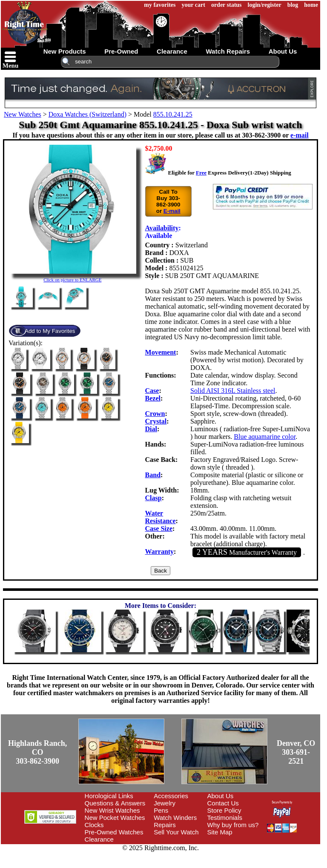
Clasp (153, 498)
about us (283, 51)
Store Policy (224, 810)
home (311, 5)
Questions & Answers (115, 803)
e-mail (300, 135)
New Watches (23, 114)
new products (65, 51)
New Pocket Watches (115, 818)
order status (227, 5)
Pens (161, 810)
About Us (221, 796)
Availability (162, 228)
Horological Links (109, 796)
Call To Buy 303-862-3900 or (168, 201)
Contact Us (223, 803)
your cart (194, 5)
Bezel (153, 398)
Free (201, 173)
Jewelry (165, 803)
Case (152, 391)
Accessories (171, 796)
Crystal (156, 421)
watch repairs (228, 51)
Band (153, 475)
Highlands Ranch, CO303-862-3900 (37, 752)
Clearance (99, 839)
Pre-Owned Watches (114, 832)
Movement (161, 352)
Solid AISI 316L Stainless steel (233, 391)
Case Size (159, 529)
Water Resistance (161, 517)
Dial (151, 429)
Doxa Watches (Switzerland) (87, 114)
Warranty (160, 551)
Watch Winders (175, 818)
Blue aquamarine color (265, 437)
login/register (265, 5)
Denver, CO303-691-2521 (296, 752)
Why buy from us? (233, 825)
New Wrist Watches (112, 810)
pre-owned (121, 51)
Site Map (220, 832)
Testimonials (225, 818)
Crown (155, 414)
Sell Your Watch (176, 832)
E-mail (172, 211)
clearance (172, 51)
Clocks (94, 825)
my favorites (160, 5)
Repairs (165, 825)
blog (293, 5)
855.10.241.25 (173, 114)
